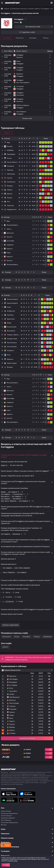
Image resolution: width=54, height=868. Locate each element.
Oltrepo (9, 323)
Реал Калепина (12, 343)
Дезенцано (10, 233)
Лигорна (10, 146)
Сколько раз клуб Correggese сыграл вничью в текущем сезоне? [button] (23, 482)
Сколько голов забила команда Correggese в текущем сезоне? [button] (26, 580)
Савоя (9, 253)
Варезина (10, 359)
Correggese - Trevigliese (12, 494)
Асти (9, 202)
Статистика (7, 38)
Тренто (9, 229)
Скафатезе (10, 245)
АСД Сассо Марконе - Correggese (14, 501)
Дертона (10, 194)
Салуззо (10, 178)
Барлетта (10, 249)
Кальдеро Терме (12, 339)
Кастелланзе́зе (12, 347)
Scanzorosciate (12, 327)
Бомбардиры (48, 637)
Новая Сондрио (12, 363)
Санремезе (10, 166)
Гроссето (10, 237)
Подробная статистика (27, 738)
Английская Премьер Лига (9, 813)
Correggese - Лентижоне (11, 499)
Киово (9, 307)
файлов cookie (13, 861)
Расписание (7, 637)
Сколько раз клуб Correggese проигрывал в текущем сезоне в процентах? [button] (26, 522)
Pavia (9, 355)
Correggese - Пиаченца (10, 534)
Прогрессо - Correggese (11, 497)
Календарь (33, 38)
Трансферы (26, 637)
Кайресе (10, 190)
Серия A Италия (6, 811)
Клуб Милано (11, 182)
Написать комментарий (10, 625)
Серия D (24, 51)
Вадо (9, 142)
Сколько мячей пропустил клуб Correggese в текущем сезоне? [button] (26, 609)
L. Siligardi (9, 602)
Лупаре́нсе (10, 351)
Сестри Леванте (12, 162)
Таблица (46, 38)
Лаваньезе (10, 206)
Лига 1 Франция (6, 820)
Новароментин (12, 210)
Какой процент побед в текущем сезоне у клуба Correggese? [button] (25, 471)
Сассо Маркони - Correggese (15, 573)
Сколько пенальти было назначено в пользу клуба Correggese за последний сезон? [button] (25, 541)
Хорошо (6, 865)
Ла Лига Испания (6, 816)
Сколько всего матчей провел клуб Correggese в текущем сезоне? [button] (24, 456)
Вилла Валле (11, 331)
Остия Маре (10, 241)
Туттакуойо (5, 516)
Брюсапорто (11, 319)
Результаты (20, 38)
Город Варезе (11, 154)
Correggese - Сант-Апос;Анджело (17, 568)
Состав (17, 637)
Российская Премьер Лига (9, 823)
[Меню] (2, 3)
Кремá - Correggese (9, 492)
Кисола (9, 158)
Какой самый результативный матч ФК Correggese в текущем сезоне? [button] (26, 508)
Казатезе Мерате (12, 303)
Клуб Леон (10, 315)
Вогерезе (10, 367)
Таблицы (37, 637)
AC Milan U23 (11, 311)
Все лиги (4, 825)
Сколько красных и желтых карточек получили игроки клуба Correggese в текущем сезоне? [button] (25, 553)
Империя (10, 186)
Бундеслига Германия (8, 818)
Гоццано (10, 198)
